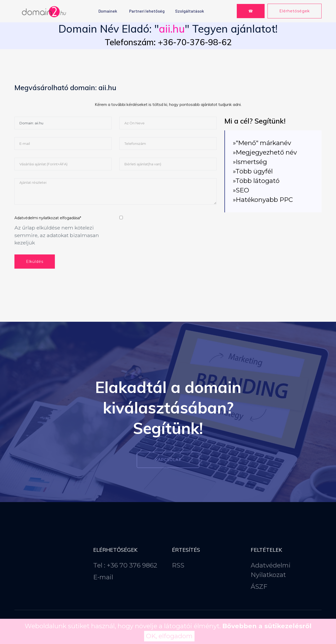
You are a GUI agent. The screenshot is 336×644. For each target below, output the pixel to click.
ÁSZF (259, 587)
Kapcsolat (168, 460)
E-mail (103, 577)
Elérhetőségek (295, 11)
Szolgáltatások (190, 11)
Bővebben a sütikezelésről (267, 626)
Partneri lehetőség (147, 11)
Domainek (108, 11)
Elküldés (35, 262)
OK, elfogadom (169, 636)
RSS (178, 565)
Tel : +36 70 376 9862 (125, 565)
